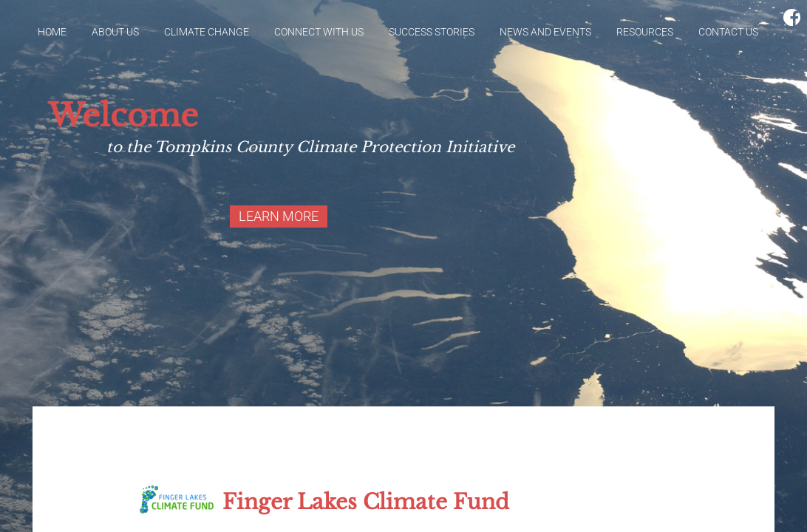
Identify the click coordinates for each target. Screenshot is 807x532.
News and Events (545, 32)
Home (52, 32)
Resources (645, 32)
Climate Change (207, 32)
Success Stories (432, 32)
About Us (115, 32)
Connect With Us (319, 32)
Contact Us (728, 32)
